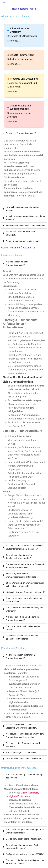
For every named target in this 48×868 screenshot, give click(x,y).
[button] (4, 3)
